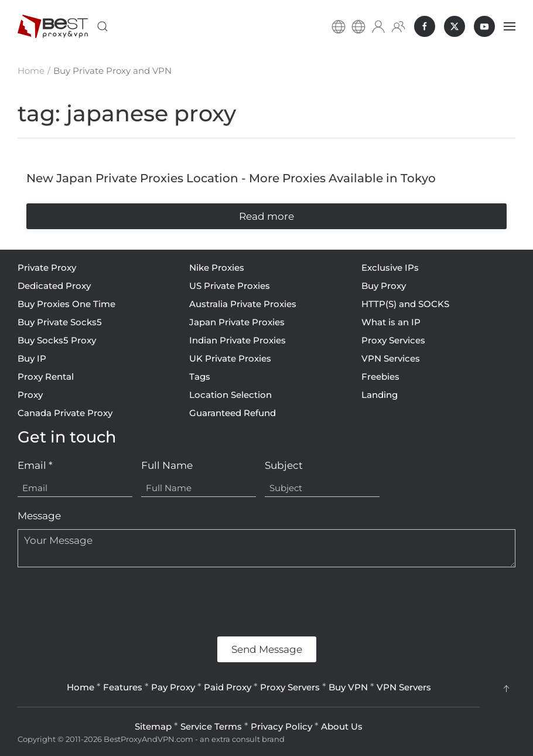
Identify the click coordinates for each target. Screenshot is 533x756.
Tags (200, 377)
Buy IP (32, 358)
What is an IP (391, 322)
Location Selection (230, 395)
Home (81, 687)
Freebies (380, 377)
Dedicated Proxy (54, 286)
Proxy (30, 395)
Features (123, 687)
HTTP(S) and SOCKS (405, 304)
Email (35, 465)
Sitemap (153, 726)
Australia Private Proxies (243, 304)
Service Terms (211, 726)
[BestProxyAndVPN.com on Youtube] (484, 26)
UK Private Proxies (230, 358)
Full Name (167, 465)
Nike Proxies (217, 268)
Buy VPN (348, 687)
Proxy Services (393, 340)
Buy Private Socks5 (60, 322)
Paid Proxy (228, 687)
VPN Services (391, 358)
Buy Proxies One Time (66, 304)
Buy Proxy (384, 286)
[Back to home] (53, 26)
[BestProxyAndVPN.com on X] (455, 26)
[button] (102, 26)
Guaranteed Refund (233, 413)
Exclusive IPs (390, 268)
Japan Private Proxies (237, 322)
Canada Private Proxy (65, 413)
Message (39, 516)
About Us (342, 726)
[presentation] (107, 602)
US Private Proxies (230, 286)
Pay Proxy (173, 687)
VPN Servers (404, 687)
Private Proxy (47, 268)
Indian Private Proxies (238, 340)
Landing (380, 395)
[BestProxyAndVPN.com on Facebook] (425, 26)
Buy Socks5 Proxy (57, 340)
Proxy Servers (290, 687)
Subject (284, 465)
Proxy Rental (46, 377)
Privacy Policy (281, 726)
